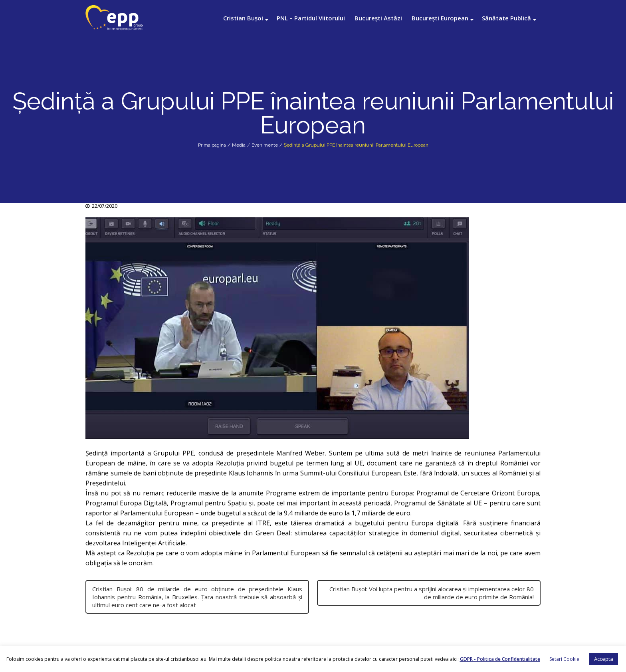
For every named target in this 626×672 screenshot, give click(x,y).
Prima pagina (212, 145)
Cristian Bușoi (243, 18)
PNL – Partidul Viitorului (311, 18)
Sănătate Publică (506, 18)
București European (440, 18)
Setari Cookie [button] (564, 659)
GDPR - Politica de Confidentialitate (500, 659)
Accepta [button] (604, 659)
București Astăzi (378, 18)
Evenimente (265, 145)
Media (239, 145)
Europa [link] (402, 493)
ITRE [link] (263, 523)
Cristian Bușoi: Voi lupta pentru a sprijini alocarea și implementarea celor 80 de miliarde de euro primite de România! (432, 593)
